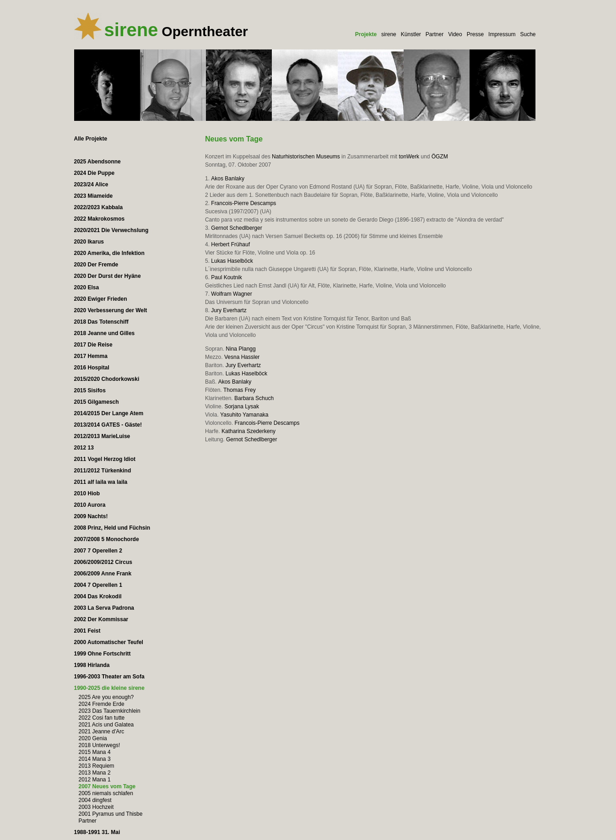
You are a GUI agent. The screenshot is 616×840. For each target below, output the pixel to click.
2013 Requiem (97, 766)
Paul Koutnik (226, 277)
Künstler (411, 34)
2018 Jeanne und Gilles (105, 333)
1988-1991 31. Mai (97, 832)
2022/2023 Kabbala (99, 207)
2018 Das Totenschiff (101, 322)
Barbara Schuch (254, 398)
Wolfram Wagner (231, 294)
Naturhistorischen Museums (306, 157)
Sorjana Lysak (242, 406)
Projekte (366, 34)
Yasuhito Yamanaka (244, 415)
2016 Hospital (92, 368)
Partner (435, 34)
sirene (389, 34)
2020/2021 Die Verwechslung (111, 230)
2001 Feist (87, 631)
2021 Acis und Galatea (106, 725)
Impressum (502, 34)
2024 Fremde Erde (102, 704)
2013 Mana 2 (95, 773)
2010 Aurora (90, 505)
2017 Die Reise (93, 345)
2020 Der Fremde (96, 265)
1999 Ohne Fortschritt (103, 654)
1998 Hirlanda (92, 665)
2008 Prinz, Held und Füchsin (112, 528)
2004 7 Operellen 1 (98, 585)
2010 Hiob (87, 493)
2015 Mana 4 (95, 752)
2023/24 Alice (91, 184)
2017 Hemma (91, 356)
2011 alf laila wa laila (101, 482)
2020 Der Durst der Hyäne (108, 276)
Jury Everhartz (229, 310)
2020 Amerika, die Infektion (109, 253)
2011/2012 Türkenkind (103, 471)
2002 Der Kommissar (101, 619)
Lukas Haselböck (232, 261)
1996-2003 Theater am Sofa (109, 677)
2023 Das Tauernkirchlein (110, 711)
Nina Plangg (240, 349)
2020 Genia (93, 738)
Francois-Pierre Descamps (243, 203)
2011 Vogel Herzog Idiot (105, 459)
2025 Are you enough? (106, 697)
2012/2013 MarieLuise (102, 436)
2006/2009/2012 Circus (103, 562)
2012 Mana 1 (95, 780)
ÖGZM (440, 157)
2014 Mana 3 (95, 759)
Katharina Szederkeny (249, 431)
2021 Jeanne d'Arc (102, 732)
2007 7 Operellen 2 (98, 551)
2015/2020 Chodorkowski (107, 379)
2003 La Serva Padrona (104, 608)
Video (455, 34)
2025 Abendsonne (97, 162)
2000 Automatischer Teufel (109, 642)
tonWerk (409, 157)
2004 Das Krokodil (98, 596)
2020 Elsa (87, 287)
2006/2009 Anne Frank (103, 574)
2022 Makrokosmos (100, 219)
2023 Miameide (94, 196)
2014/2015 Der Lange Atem (109, 413)
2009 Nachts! (91, 516)
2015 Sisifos (90, 390)
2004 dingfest (95, 800)
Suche (528, 34)
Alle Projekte (91, 139)
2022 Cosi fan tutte (102, 718)
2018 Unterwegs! (100, 745)
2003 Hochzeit (96, 807)
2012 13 (84, 448)
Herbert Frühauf (230, 244)
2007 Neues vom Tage (107, 786)
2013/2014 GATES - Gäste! (108, 425)
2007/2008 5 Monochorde (107, 539)
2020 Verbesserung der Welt (111, 310)
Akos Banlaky (228, 179)
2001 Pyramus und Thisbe (111, 814)
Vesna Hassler (242, 357)
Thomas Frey (240, 390)
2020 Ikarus (89, 242)
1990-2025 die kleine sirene (109, 688)
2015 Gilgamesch (97, 402)
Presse (475, 34)
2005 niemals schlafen (106, 793)
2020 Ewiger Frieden (101, 299)
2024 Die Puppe (95, 173)
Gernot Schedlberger (236, 228)
